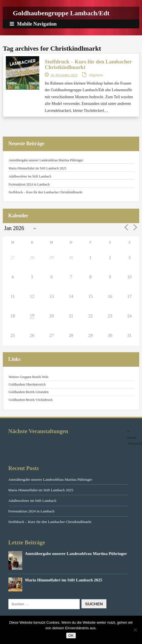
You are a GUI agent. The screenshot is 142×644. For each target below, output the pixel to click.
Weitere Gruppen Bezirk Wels (28, 377)
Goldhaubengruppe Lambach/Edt (61, 13)
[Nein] (135, 630)
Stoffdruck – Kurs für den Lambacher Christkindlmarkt (88, 64)
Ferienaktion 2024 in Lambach (29, 184)
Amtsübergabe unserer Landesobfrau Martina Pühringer (46, 160)
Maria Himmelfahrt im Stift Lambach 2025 (38, 168)
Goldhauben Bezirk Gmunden (29, 392)
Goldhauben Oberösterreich (27, 384)
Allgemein (96, 75)
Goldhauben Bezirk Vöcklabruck (31, 400)
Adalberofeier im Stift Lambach (30, 176)
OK (71, 636)
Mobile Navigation (33, 24)
